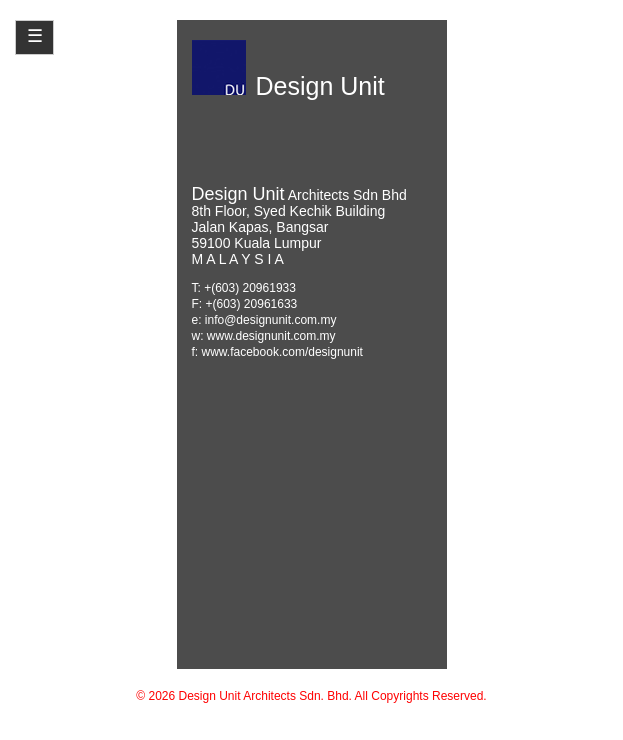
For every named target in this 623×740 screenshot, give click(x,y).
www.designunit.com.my (271, 336)
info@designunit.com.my (271, 320)
